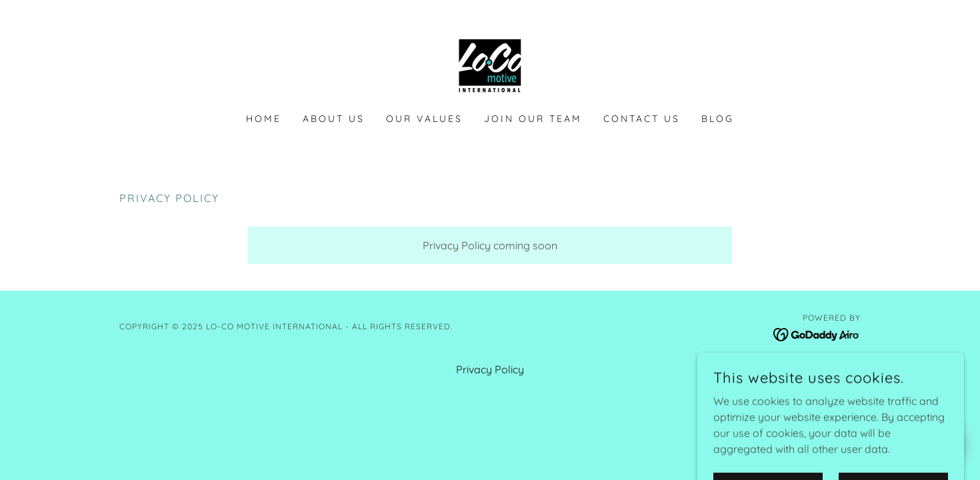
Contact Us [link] (642, 119)
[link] (490, 65)
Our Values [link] (424, 119)
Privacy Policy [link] (490, 369)
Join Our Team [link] (533, 119)
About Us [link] (334, 119)
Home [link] (264, 119)
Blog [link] (718, 119)
